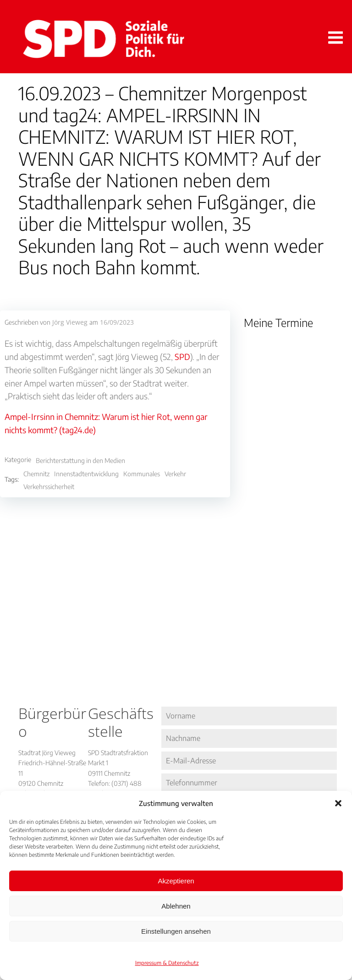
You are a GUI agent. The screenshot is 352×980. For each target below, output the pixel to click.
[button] (338, 803)
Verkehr (175, 474)
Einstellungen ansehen (176, 931)
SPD (182, 357)
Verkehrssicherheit (49, 487)
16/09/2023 (117, 322)
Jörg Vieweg (70, 322)
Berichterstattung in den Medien (80, 460)
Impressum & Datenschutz (167, 963)
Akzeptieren (176, 881)
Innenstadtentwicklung (86, 474)
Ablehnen (176, 906)
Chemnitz (36, 474)
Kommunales (142, 474)
